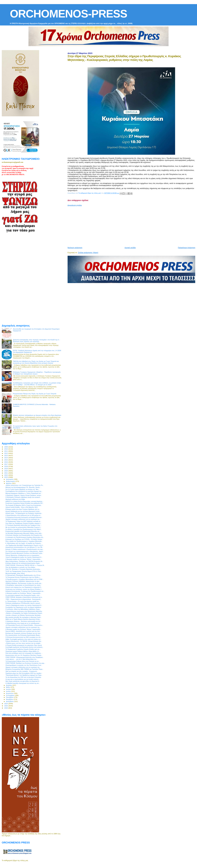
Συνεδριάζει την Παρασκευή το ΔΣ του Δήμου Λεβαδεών (23, 607)
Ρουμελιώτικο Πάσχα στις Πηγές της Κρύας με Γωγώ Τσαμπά (35, 394)
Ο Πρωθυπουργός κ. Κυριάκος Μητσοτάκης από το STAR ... (25, 579)
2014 (6, 458)
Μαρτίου (9, 483)
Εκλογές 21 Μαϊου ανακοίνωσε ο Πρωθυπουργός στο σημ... (25, 549)
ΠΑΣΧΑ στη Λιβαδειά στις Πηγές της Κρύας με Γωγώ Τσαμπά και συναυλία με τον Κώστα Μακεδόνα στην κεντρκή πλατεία (36, 362)
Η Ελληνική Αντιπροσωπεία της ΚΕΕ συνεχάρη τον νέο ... (24, 637)
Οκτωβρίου (10, 697)
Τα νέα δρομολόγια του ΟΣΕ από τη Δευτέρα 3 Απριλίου (23, 677)
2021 (6, 473)
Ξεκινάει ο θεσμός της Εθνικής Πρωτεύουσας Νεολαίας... (24, 615)
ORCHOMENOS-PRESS (68, 14)
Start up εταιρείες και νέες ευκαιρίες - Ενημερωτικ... (22, 671)
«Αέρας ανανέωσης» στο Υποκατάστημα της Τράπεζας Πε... (25, 485)
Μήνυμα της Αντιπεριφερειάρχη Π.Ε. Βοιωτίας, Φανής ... (23, 487)
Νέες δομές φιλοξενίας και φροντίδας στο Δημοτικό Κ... (23, 681)
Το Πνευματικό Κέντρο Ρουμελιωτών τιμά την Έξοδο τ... (23, 577)
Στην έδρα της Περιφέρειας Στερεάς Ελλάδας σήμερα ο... (24, 523)
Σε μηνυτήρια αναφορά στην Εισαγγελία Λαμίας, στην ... (23, 595)
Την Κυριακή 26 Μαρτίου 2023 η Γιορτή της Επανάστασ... (24, 505)
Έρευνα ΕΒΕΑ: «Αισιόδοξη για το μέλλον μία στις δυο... (23, 631)
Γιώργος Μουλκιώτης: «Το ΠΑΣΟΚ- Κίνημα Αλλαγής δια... (24, 641)
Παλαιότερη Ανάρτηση (187, 248)
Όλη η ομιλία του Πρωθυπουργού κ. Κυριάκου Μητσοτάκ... (24, 541)
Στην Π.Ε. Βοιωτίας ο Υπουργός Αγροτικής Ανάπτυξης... (23, 569)
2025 (6, 706)
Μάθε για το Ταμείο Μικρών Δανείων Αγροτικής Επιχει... (23, 619)
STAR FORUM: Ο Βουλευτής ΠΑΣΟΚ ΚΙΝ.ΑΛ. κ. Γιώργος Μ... (25, 565)
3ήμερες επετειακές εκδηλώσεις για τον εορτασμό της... (23, 519)
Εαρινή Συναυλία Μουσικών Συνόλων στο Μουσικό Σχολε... (24, 553)
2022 (6, 475)
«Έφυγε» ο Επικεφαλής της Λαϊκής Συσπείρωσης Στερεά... (24, 613)
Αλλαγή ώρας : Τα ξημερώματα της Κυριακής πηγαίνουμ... (24, 513)
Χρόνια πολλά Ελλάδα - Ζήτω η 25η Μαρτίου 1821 (22, 507)
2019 (6, 469)
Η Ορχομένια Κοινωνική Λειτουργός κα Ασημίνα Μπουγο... (24, 517)
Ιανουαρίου (10, 479)
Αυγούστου (10, 693)
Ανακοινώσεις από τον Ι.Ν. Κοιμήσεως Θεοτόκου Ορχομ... (24, 655)
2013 (6, 455)
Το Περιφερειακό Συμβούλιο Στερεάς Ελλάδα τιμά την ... (23, 649)
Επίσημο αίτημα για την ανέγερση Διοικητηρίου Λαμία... (23, 563)
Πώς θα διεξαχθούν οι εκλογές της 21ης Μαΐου (20, 567)
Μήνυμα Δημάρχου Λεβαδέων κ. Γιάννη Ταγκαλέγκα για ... (24, 493)
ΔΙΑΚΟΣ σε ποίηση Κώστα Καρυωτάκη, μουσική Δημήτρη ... (25, 501)
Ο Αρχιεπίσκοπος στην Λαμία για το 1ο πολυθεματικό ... (23, 623)
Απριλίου (9, 685)
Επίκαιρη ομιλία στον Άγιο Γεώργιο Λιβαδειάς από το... (23, 509)
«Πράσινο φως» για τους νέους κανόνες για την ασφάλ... (23, 643)
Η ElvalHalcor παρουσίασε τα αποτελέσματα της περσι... (24, 585)
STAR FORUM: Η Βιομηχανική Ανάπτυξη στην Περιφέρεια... (25, 657)
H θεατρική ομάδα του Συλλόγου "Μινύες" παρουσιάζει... (23, 559)
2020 (6, 471)
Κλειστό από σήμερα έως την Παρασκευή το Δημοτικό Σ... (24, 587)
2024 (6, 704)
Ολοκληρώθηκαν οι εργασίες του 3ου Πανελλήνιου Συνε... (24, 665)
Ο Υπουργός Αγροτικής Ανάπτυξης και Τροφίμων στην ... (24, 525)
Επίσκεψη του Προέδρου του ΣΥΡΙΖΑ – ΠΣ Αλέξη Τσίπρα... (24, 539)
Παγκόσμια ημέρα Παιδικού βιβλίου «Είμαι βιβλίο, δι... (23, 651)
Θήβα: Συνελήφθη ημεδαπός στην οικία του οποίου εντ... (24, 639)
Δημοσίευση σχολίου (75, 205)
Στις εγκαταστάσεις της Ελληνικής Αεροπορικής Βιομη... (23, 635)
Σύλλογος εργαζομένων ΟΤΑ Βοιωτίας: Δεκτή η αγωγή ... (24, 603)
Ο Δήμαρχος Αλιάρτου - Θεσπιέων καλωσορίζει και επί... (23, 621)
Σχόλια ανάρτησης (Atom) (88, 253)
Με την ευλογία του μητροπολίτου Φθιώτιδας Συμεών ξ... (23, 527)
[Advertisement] (132, 225)
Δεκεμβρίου (10, 701)
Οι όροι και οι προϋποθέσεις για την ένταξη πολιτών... (23, 679)
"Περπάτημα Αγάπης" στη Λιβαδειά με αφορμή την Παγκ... (24, 675)
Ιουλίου (9, 691)
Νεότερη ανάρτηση (75, 248)
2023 (6, 477)
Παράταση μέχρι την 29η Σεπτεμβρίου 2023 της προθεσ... (24, 673)
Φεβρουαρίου (11, 481)
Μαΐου (8, 687)
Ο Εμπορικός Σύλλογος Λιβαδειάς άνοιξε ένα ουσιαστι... (23, 497)
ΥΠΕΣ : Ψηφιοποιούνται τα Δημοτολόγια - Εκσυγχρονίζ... (24, 599)
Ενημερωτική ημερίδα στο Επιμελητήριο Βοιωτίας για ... (23, 531)
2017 (6, 464)
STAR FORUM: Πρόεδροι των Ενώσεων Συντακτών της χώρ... (25, 663)
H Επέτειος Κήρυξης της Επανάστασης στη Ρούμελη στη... (24, 535)
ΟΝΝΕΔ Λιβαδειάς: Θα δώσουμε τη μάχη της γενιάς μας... (24, 583)
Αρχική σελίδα (130, 248)
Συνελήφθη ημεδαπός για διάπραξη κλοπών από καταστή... (24, 647)
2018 (6, 466)
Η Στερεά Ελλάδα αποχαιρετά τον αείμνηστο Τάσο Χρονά (24, 645)
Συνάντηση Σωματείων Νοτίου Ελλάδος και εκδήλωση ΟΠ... (25, 503)
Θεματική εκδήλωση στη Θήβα (15, 499)
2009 (6, 447)
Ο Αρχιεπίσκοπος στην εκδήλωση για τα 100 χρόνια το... (23, 515)
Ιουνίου (9, 689)
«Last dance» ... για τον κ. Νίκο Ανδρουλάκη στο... (21, 659)
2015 (6, 460)
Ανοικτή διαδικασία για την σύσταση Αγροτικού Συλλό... (23, 511)
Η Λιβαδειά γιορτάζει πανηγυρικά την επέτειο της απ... (23, 683)
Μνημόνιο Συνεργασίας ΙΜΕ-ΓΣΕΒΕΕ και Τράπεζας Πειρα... (24, 669)
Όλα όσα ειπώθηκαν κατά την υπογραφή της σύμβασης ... (24, 653)
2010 (6, 449)
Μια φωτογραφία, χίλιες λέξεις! (15, 573)
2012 (6, 453)
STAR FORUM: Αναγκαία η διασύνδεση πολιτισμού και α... (24, 597)
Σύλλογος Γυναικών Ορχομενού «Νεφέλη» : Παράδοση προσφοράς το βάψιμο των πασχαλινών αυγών (37, 373)
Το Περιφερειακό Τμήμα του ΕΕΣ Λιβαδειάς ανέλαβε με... (23, 521)
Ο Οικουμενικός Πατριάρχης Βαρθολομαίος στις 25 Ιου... (23, 575)
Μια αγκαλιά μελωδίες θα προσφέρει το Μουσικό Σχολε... (24, 617)
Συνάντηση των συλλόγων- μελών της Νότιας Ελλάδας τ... (24, 589)
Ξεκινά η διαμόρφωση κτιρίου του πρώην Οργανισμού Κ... (24, 557)
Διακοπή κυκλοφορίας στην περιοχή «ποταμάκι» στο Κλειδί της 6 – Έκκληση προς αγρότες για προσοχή (37, 341)
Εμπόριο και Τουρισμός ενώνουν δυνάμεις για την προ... (23, 633)
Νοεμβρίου (10, 699)
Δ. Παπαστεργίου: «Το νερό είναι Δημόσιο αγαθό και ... (23, 601)
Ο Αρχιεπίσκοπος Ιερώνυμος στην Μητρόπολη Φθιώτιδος (24, 611)
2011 (6, 451)
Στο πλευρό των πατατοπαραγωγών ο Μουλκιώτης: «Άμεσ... (25, 551)
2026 (6, 708)
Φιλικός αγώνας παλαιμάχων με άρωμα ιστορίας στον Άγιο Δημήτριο (37, 415)
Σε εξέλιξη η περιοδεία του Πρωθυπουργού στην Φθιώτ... (24, 529)
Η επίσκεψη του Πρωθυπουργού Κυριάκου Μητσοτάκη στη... (25, 537)
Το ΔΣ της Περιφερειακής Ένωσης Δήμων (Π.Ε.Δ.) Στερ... (24, 571)
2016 (6, 462)
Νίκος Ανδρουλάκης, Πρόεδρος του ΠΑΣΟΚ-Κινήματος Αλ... (24, 561)
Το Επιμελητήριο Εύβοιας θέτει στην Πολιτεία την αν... (23, 661)
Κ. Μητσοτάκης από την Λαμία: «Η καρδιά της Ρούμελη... (24, 543)
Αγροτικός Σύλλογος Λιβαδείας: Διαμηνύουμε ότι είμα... (23, 581)
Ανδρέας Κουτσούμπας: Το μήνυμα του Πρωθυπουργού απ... (25, 591)
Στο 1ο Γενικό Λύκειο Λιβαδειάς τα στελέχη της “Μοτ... (23, 489)
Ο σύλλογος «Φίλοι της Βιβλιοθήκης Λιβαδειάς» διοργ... (23, 609)
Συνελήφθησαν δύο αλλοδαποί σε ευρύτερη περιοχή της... (24, 491)
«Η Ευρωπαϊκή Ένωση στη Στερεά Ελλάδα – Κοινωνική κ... (24, 625)
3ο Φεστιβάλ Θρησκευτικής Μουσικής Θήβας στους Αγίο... (24, 533)
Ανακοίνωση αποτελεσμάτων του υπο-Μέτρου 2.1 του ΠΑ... (24, 547)
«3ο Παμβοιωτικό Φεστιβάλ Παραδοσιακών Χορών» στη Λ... (25, 545)
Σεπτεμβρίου (11, 695)
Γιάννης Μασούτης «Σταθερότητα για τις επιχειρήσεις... (23, 555)
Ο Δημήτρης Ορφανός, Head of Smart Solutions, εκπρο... (24, 495)
